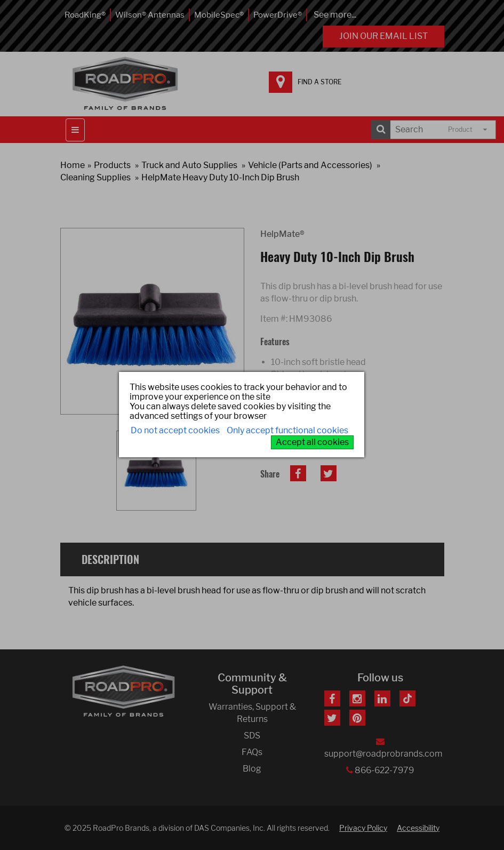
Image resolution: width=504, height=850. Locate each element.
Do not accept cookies (175, 430)
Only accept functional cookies (287, 430)
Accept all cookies (312, 442)
